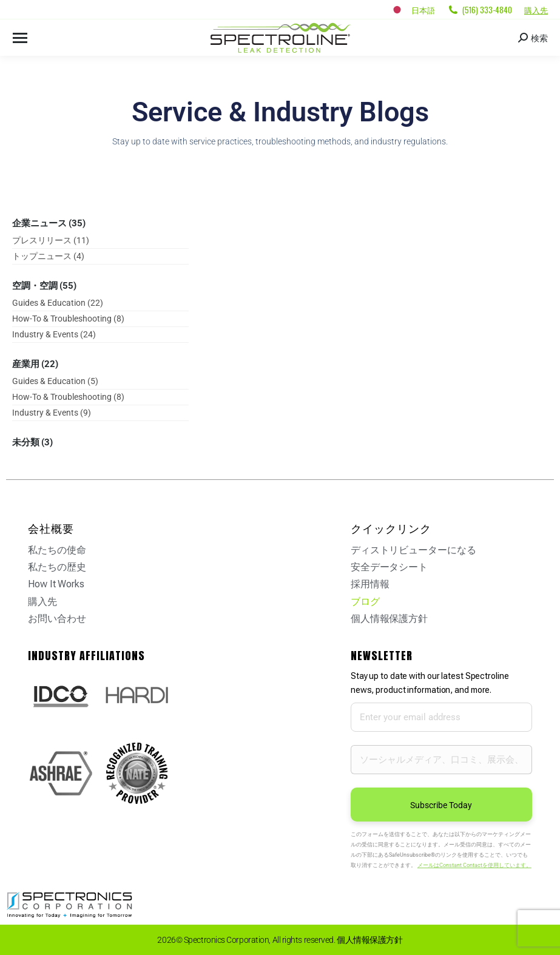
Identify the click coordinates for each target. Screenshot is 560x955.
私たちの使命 (57, 550)
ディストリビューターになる (413, 550)
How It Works (56, 584)
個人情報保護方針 (389, 619)
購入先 (536, 10)
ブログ (365, 602)
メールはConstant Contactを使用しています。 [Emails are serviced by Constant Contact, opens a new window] (474, 865)
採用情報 (370, 584)
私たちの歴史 (57, 567)
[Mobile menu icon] (20, 38)
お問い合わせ (57, 619)
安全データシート (389, 567)
